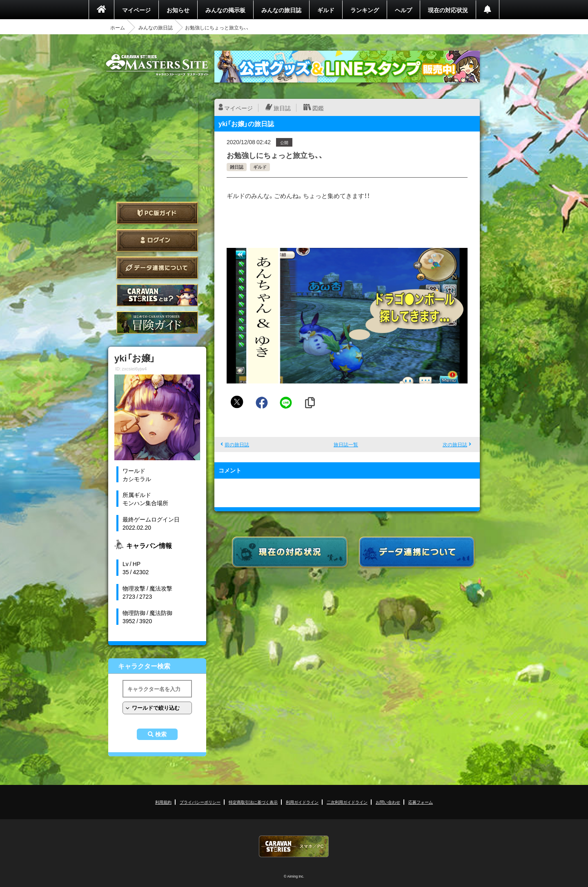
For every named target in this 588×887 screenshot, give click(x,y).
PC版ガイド (157, 213)
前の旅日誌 (237, 444)
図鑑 (318, 108)
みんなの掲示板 (225, 10)
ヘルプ (403, 10)
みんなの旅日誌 (281, 10)
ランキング (365, 10)
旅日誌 (282, 108)
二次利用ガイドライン (347, 802)
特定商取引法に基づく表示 (253, 802)
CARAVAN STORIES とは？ (157, 295)
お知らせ (178, 10)
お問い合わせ (388, 802)
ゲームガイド (157, 322)
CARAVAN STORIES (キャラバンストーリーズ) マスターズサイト (157, 65)
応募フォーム (421, 802)
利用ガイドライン (302, 802)
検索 (161, 734)
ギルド (326, 10)
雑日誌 (237, 167)
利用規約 (163, 802)
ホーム (118, 27)
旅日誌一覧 (346, 444)
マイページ (136, 10)
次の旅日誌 (455, 444)
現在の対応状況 (448, 10)
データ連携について (157, 268)
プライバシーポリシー (200, 802)
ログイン (157, 240)
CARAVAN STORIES (294, 846)
